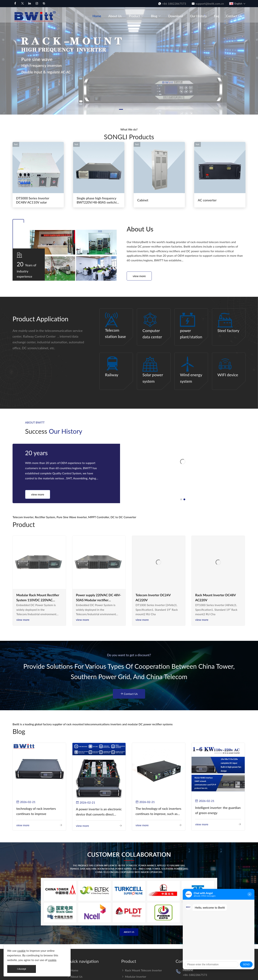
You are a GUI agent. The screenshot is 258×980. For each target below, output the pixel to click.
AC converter (207, 200)
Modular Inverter (134, 977)
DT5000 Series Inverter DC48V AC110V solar (33, 200)
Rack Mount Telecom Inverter (142, 970)
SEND (246, 964)
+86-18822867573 (195, 975)
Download (176, 16)
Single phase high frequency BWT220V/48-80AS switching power (98, 200)
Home (97, 16)
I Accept (21, 969)
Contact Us (234, 16)
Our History (198, 16)
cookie (21, 951)
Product (136, 16)
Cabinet (143, 200)
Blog (156, 16)
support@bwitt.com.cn (210, 3)
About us (115, 16)
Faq (216, 16)
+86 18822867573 (174, 3)
